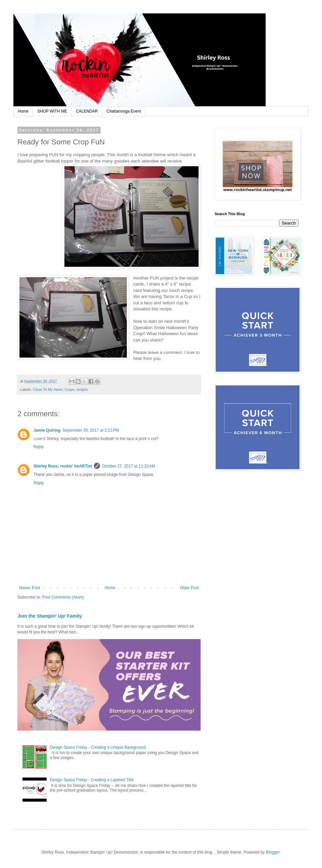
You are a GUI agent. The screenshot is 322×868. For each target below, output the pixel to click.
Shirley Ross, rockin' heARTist (63, 466)
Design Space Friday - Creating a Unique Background (98, 747)
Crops (69, 389)
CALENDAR (87, 111)
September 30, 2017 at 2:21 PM (91, 430)
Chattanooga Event (124, 111)
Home (23, 111)
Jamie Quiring (47, 430)
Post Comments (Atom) (63, 597)
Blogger (273, 852)
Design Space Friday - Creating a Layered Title (92, 780)
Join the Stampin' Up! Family (50, 616)
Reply (39, 447)
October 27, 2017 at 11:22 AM (128, 466)
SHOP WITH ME (52, 111)
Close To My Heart (48, 389)
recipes (82, 389)
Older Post (189, 588)
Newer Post (30, 588)
